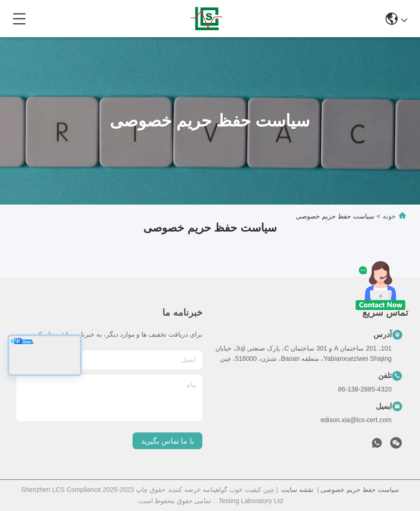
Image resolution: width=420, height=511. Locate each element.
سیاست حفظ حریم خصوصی (360, 490)
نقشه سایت (297, 490)
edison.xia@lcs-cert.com (356, 420)
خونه (389, 216)
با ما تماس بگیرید (167, 441)
